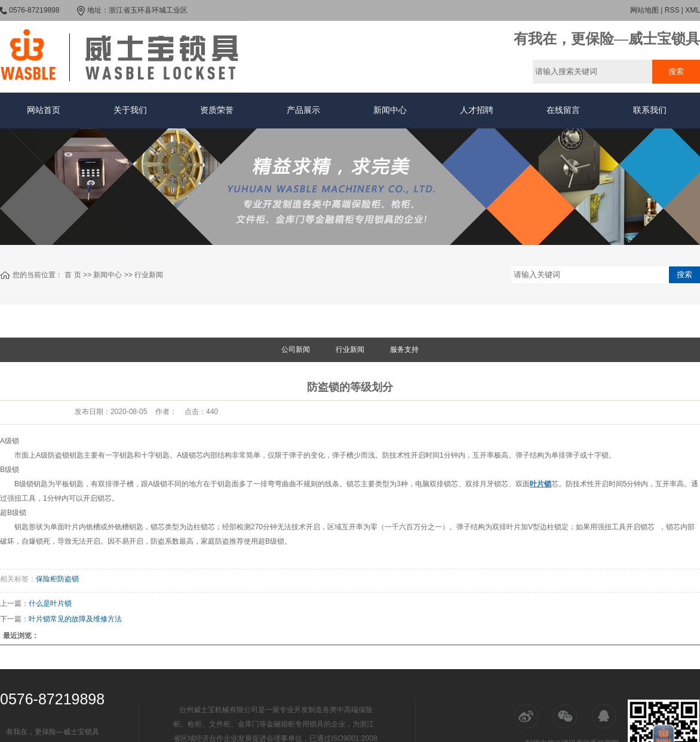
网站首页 (44, 110)
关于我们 (130, 110)
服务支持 (404, 349)
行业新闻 (149, 275)
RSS (672, 10)
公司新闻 (296, 349)
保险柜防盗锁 (57, 579)
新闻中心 (390, 110)
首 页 (73, 275)
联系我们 (650, 110)
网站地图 (644, 10)
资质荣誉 (217, 110)
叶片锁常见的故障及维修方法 (75, 619)
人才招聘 (477, 110)
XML (693, 10)
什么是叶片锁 (50, 603)
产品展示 (303, 110)
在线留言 (563, 110)
